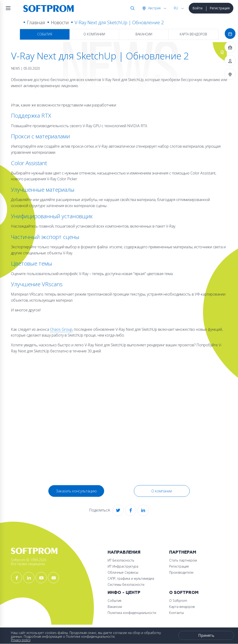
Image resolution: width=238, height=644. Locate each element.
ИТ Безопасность (121, 560)
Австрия (154, 8)
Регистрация (220, 8)
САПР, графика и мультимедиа (131, 578)
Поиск (132, 8)
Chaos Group (61, 329)
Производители (181, 572)
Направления (124, 552)
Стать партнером (183, 560)
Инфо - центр (124, 593)
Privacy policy (21, 640)
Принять (206, 635)
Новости (60, 22)
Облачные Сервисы (123, 572)
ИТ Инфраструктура (123, 566)
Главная (36, 22)
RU (176, 8)
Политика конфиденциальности (132, 613)
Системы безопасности (126, 584)
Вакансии (144, 34)
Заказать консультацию (76, 491)
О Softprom (184, 593)
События (45, 34)
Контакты (177, 613)
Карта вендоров (193, 34)
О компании (94, 34)
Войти (197, 8)
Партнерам (183, 552)
